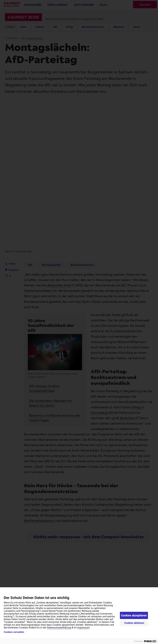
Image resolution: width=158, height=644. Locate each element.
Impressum (83, 628)
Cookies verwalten (14, 632)
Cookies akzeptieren (134, 615)
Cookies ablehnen (134, 623)
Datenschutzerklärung (59, 628)
